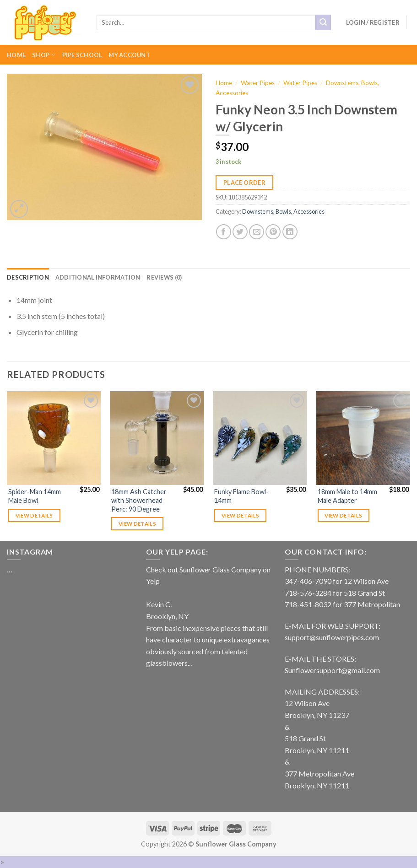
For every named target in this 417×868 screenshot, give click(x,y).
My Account (129, 55)
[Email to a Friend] (257, 232)
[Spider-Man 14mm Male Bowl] (54, 438)
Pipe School (82, 55)
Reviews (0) (164, 277)
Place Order (244, 183)
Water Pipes (258, 83)
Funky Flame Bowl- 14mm (241, 496)
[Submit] (323, 22)
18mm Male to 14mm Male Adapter (347, 496)
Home (16, 55)
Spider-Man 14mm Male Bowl (35, 496)
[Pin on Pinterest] (273, 232)
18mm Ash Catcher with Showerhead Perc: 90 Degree (139, 500)
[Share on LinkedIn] (290, 232)
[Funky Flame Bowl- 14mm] (260, 438)
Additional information (98, 277)
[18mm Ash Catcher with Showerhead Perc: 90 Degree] (157, 438)
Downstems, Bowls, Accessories (283, 211)
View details (34, 515)
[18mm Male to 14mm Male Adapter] (363, 438)
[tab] (28, 277)
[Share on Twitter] (240, 232)
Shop (44, 55)
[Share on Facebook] (224, 232)
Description (28, 277)
